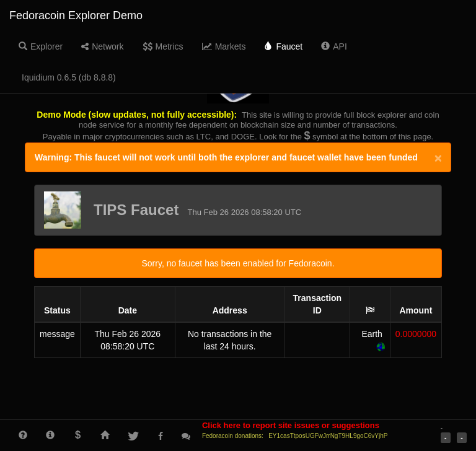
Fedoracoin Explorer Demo (76, 15)
